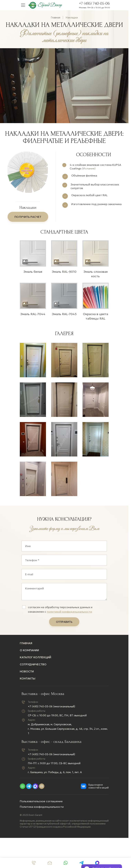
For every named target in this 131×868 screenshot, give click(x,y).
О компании (29, 652)
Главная (56, 17)
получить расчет (28, 217)
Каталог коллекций (35, 659)
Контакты (28, 680)
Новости (27, 673)
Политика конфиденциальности (42, 808)
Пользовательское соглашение (41, 803)
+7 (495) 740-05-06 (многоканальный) (51, 708)
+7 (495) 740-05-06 (94, 3)
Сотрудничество (33, 666)
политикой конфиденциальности (69, 613)
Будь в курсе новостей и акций (99, 788)
